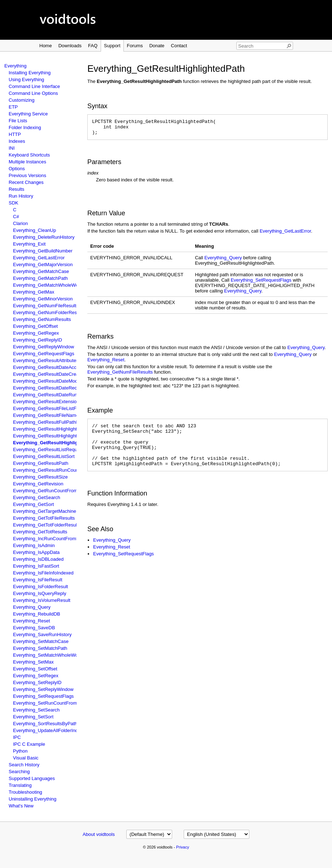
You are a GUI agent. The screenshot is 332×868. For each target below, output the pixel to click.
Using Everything (26, 80)
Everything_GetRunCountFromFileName (55, 491)
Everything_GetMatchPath (40, 278)
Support (112, 46)
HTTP (15, 134)
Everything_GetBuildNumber (43, 251)
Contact (179, 46)
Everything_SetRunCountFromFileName (55, 703)
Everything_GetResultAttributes (46, 360)
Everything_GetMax (34, 292)
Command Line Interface (34, 86)
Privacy (183, 847)
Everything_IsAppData (36, 552)
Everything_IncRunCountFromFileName (54, 539)
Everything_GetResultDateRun (45, 395)
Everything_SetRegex (36, 676)
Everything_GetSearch (37, 497)
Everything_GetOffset (35, 326)
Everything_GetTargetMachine (45, 511)
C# (16, 217)
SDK (14, 203)
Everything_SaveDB (34, 628)
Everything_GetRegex (36, 333)
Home (46, 46)
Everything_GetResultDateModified (50, 381)
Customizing (22, 100)
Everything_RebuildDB (37, 614)
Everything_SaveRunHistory (42, 635)
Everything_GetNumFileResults (46, 306)
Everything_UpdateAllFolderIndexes (50, 730)
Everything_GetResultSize (40, 477)
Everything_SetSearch (36, 710)
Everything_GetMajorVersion (43, 265)
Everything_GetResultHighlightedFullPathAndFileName (70, 436)
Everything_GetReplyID (38, 340)
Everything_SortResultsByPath (45, 724)
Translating (20, 785)
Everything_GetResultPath (41, 463)
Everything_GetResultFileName (46, 415)
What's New (21, 806)
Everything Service (28, 114)
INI (12, 148)
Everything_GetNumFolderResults (49, 312)
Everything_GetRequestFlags (44, 354)
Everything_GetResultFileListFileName (53, 408)
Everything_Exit (29, 244)
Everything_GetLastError (39, 258)
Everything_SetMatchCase (41, 641)
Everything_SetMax (33, 662)
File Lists (18, 121)
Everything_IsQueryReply (40, 593)
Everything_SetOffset (35, 669)
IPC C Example (29, 744)
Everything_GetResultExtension (46, 402)
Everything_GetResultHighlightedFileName (58, 429)
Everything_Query (32, 607)
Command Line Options (33, 93)
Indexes (17, 141)
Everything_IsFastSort (36, 566)
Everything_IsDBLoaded (38, 559)
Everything (15, 66)
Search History (24, 765)
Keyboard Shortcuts (29, 155)
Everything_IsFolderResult (40, 587)
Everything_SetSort (33, 717)
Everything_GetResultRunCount (46, 470)
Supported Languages (32, 778)
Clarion (20, 223)
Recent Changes (26, 182)
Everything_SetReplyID (37, 682)
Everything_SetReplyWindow (43, 689)
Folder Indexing (25, 127)
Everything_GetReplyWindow (43, 347)
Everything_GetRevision (38, 484)
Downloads (70, 46)
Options (17, 169)
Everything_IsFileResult (38, 580)
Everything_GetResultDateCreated (49, 374)
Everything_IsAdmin (34, 545)
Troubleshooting (25, 792)
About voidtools (99, 834)
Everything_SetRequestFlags (43, 696)
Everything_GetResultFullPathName (51, 422)
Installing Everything (30, 73)
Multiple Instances (27, 162)
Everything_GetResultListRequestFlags (54, 450)
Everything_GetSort (33, 504)
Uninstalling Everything (32, 799)
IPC (17, 737)
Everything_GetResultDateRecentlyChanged (59, 388)
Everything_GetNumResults (42, 319)
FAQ (93, 46)
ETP (13, 107)
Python (20, 751)
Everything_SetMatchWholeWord (47, 655)
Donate (157, 46)
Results (16, 189)
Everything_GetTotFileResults (44, 518)
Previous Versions (27, 175)
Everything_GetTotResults (40, 532)
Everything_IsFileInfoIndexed (43, 573)
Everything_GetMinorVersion (43, 299)
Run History (21, 196)
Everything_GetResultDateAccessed (51, 367)
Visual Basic (26, 758)
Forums (135, 46)
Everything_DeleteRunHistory (44, 237)
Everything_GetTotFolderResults (47, 525)
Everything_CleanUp (34, 230)
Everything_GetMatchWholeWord (48, 285)
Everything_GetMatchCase (41, 271)
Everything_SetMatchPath (40, 648)
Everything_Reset (32, 621)
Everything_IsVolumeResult (42, 600)
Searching (19, 772)
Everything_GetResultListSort (44, 456)
